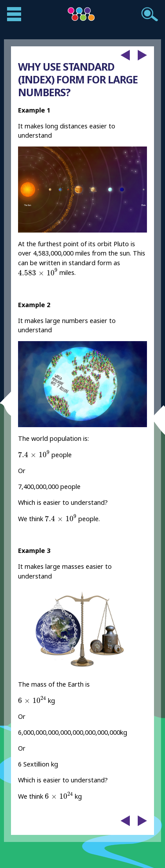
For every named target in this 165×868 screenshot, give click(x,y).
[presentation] (38, 272)
